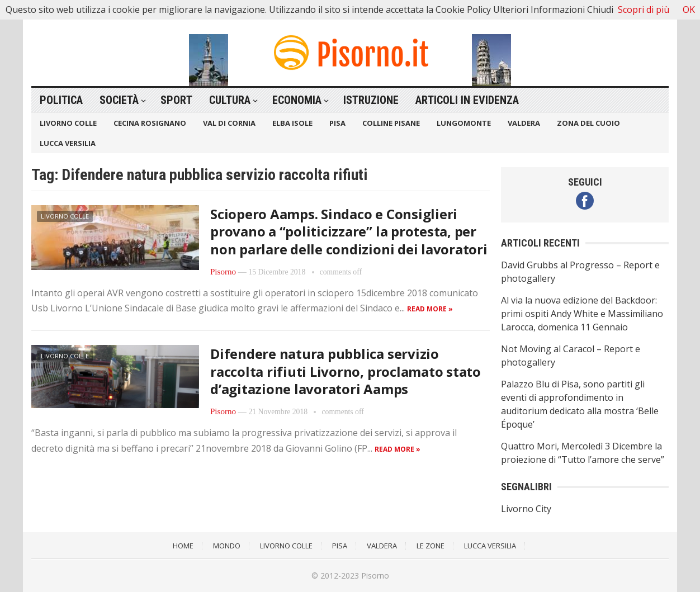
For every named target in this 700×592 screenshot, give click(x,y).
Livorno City (526, 509)
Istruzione (371, 100)
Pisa (337, 123)
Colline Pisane (391, 123)
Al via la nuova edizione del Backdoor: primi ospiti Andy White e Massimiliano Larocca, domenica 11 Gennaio (582, 314)
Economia (297, 100)
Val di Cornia (229, 123)
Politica (61, 100)
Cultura (230, 100)
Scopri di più (644, 10)
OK (689, 10)
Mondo (227, 546)
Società (119, 100)
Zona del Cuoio (588, 123)
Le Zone (431, 546)
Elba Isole (292, 123)
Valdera (524, 123)
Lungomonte (464, 123)
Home (183, 546)
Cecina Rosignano (150, 123)
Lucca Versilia (68, 143)
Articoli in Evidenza (467, 100)
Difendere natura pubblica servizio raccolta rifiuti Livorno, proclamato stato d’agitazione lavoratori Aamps (346, 371)
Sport (176, 100)
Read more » (430, 309)
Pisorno (223, 272)
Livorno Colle (68, 123)
